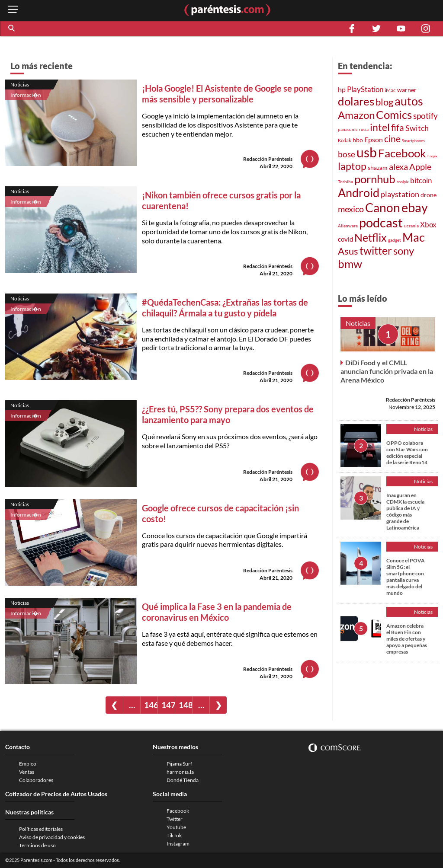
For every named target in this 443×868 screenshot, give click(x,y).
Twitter (175, 819)
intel (380, 127)
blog (384, 102)
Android (359, 193)
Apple (420, 166)
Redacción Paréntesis (268, 159)
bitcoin (421, 180)
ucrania (411, 226)
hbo (358, 140)
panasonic (348, 129)
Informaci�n (26, 95)
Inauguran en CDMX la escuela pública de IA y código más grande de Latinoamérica (405, 511)
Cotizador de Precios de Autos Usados (56, 794)
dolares (356, 101)
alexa (398, 166)
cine (392, 139)
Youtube (176, 827)
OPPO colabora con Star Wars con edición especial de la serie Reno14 (407, 453)
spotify (425, 116)
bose (347, 154)
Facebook (402, 153)
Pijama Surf (179, 764)
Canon (383, 207)
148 (185, 705)
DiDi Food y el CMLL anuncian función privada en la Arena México (387, 371)
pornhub (375, 179)
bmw (350, 264)
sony (404, 251)
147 (168, 705)
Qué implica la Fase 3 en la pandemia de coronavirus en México (217, 612)
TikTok (174, 835)
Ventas (27, 772)
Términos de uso (37, 845)
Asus (348, 251)
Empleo (28, 764)
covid (345, 239)
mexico (351, 209)
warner (407, 90)
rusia (364, 129)
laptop (352, 166)
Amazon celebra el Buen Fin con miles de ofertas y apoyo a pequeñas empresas (407, 639)
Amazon (356, 115)
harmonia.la (180, 772)
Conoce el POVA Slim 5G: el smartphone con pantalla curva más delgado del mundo (406, 577)
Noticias (20, 85)
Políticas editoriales (41, 829)
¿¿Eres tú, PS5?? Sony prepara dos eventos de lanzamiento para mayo (228, 414)
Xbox (428, 225)
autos (409, 101)
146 (151, 705)
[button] (12, 29)
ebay (415, 207)
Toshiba (345, 182)
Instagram (178, 844)
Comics (394, 115)
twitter (376, 251)
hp (342, 89)
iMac (390, 90)
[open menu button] (13, 10)
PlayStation (365, 89)
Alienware (348, 226)
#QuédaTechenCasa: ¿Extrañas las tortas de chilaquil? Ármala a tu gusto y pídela (225, 308)
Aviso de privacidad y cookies (52, 837)
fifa (398, 128)
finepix (432, 156)
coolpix (403, 182)
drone (429, 195)
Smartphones (413, 141)
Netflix (371, 237)
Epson (374, 139)
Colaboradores (36, 780)
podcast (381, 222)
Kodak (345, 140)
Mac (414, 237)
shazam (378, 168)
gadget (395, 240)
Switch (417, 128)
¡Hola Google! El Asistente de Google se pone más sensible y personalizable (227, 94)
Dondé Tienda (183, 780)
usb (367, 152)
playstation (400, 194)
